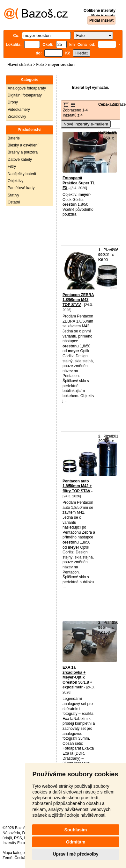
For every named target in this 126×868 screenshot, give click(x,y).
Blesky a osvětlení (23, 145)
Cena (103, 104)
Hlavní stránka (20, 65)
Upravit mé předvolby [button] (75, 854)
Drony (13, 102)
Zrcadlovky (17, 117)
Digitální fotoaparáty (25, 95)
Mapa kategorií (15, 853)
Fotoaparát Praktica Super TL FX (79, 183)
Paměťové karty (21, 188)
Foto (40, 65)
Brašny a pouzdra (23, 152)
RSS (18, 838)
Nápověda (11, 833)
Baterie (14, 138)
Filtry (12, 167)
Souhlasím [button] (76, 830)
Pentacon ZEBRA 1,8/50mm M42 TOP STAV (78, 300)
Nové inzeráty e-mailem (86, 124)
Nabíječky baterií (22, 174)
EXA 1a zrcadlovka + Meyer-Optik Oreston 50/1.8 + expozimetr (77, 677)
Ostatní (14, 202)
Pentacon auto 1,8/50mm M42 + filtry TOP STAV (77, 486)
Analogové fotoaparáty (27, 88)
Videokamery (19, 110)
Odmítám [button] (76, 842)
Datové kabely (20, 160)
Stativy (13, 195)
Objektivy (15, 181)
